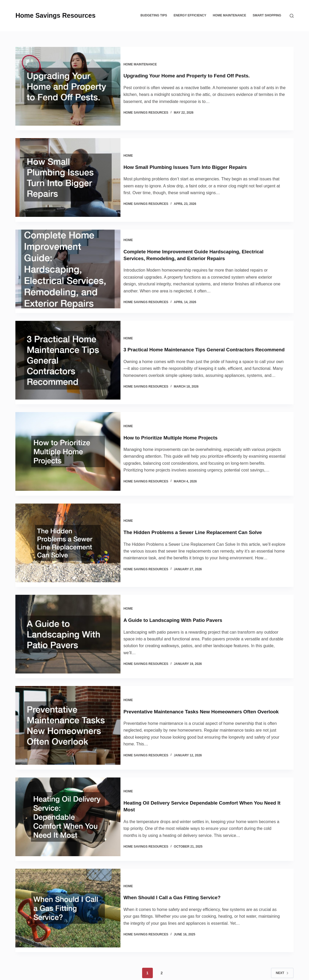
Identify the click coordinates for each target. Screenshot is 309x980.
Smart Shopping (267, 15)
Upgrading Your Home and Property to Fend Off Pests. (196, 73)
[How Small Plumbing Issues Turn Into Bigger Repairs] (68, 173)
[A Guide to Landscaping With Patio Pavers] (68, 617)
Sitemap (194, 971)
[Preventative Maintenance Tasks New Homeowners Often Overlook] (68, 706)
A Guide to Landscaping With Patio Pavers (181, 601)
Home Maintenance (229, 15)
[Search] (292, 16)
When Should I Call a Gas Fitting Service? (180, 868)
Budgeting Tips (154, 15)
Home (133, 149)
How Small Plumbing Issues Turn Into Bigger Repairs (194, 160)
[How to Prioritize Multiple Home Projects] (68, 442)
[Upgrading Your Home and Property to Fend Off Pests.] (68, 86)
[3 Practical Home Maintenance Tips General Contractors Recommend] (68, 352)
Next (282, 941)
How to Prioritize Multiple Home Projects (178, 422)
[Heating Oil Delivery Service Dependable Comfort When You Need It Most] (68, 794)
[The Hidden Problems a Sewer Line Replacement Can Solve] (68, 531)
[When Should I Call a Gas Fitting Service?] (68, 881)
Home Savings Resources (55, 15)
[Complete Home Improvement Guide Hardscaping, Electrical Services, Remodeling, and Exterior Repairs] (68, 261)
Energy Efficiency (190, 15)
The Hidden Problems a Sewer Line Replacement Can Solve (202, 514)
